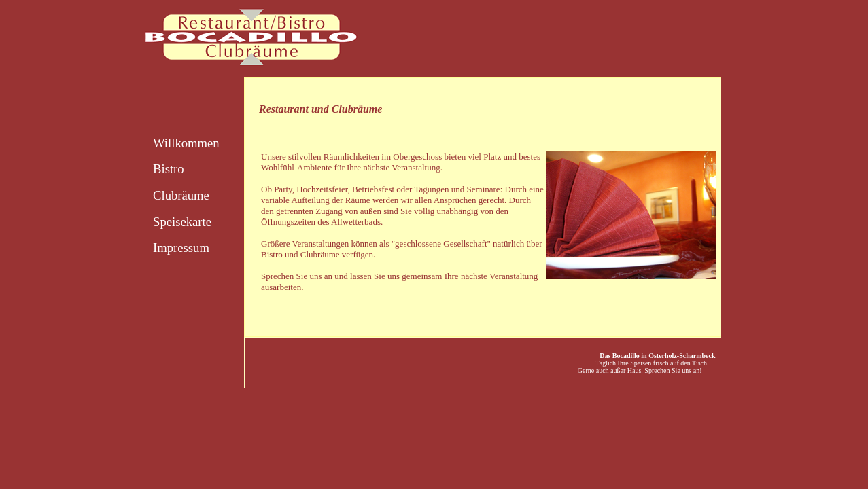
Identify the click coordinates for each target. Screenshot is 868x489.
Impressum (181, 248)
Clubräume (181, 195)
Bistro (169, 169)
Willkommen (186, 143)
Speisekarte (182, 222)
